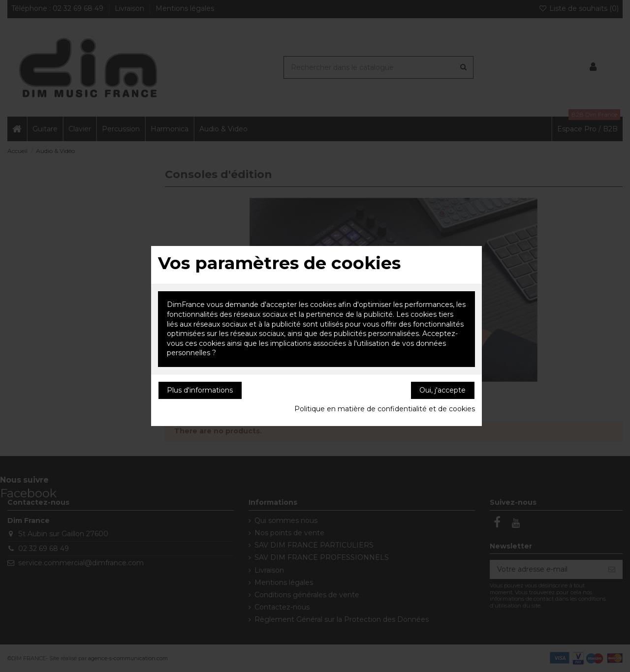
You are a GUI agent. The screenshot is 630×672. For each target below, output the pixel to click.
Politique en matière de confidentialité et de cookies (385, 409)
